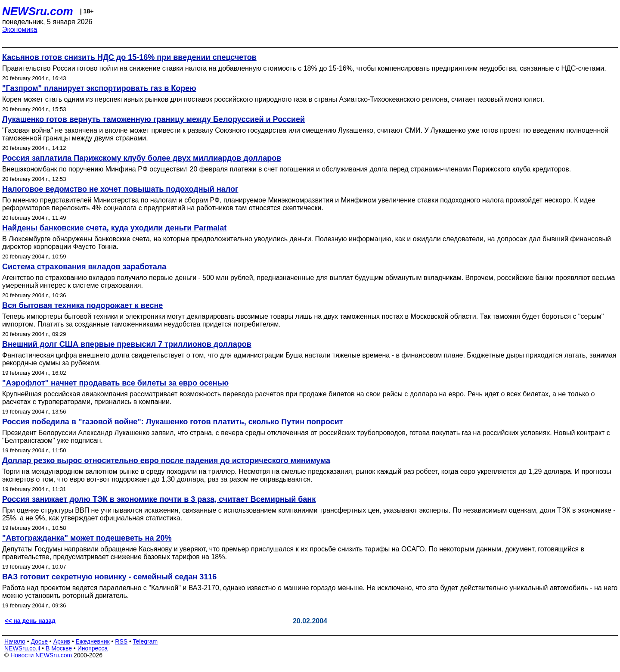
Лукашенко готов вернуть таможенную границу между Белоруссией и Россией (153, 119)
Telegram (146, 641)
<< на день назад (30, 621)
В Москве (59, 648)
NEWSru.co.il (22, 648)
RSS (121, 641)
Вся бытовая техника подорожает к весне (82, 305)
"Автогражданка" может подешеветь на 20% (87, 538)
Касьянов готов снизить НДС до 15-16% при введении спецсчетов (129, 57)
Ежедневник (93, 641)
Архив (62, 641)
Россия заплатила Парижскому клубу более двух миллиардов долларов (142, 158)
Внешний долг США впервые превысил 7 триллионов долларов (127, 344)
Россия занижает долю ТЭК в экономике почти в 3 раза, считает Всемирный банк (159, 499)
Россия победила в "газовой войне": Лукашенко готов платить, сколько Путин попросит (173, 422)
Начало (15, 641)
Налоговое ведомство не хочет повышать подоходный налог (120, 189)
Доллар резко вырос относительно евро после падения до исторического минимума (166, 460)
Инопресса (93, 648)
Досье (39, 641)
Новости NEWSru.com (41, 655)
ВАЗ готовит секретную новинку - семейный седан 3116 (109, 577)
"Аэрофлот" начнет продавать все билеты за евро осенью (115, 383)
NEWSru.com (38, 11)
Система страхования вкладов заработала (84, 267)
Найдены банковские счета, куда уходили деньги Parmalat (114, 228)
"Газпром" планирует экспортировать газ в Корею (99, 88)
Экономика (20, 30)
